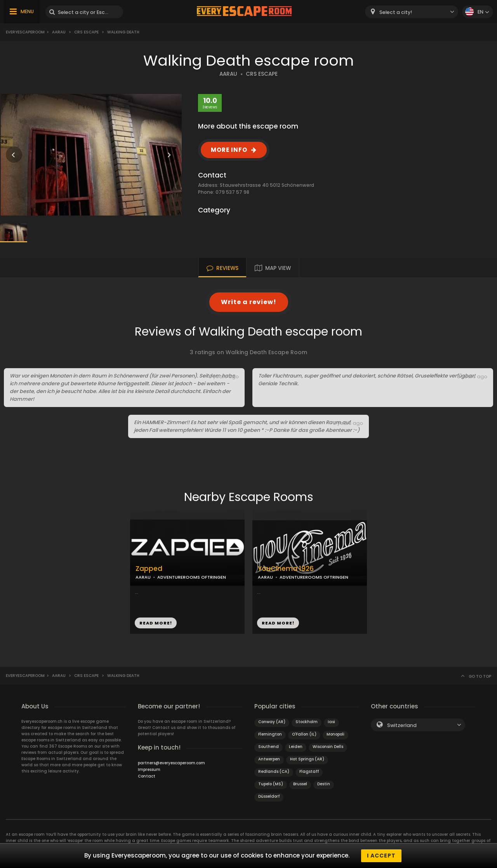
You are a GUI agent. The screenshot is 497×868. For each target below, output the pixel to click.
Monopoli (335, 734)
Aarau (59, 32)
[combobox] (412, 12)
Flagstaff (309, 771)
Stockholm (307, 722)
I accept (381, 856)
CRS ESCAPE (262, 74)
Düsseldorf (269, 796)
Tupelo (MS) (271, 784)
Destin (324, 784)
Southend (268, 747)
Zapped (149, 569)
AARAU (228, 74)
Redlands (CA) (274, 771)
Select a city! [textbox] (396, 12)
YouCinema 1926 (286, 569)
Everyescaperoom (25, 32)
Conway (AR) (272, 722)
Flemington (270, 734)
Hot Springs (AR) (307, 759)
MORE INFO (229, 150)
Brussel (300, 784)
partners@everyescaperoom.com (171, 763)
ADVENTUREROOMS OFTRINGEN (192, 577)
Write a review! (249, 302)
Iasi (331, 722)
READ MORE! (156, 623)
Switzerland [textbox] (402, 725)
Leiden (296, 747)
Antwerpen (269, 759)
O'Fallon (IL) (304, 734)
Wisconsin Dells (328, 747)
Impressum (149, 770)
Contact (147, 776)
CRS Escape (86, 32)
